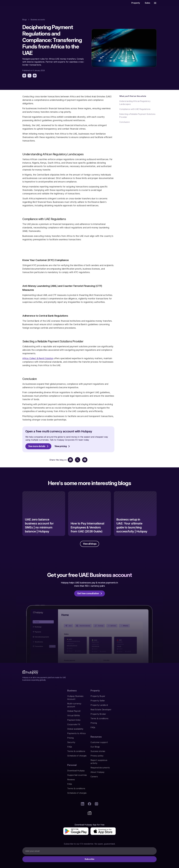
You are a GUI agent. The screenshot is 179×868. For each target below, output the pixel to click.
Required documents (134, 725)
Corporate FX (29, 725)
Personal (95, 698)
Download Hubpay (99, 703)
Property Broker (64, 721)
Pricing (26, 739)
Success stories (132, 712)
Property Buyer (64, 703)
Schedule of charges (32, 757)
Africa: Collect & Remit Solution (38, 360)
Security (26, 743)
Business (27, 698)
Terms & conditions (31, 752)
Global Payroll (29, 712)
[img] (35, 786)
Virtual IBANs (29, 716)
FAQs (25, 748)
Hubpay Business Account (35, 703)
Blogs (25, 22)
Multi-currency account (34, 708)
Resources (130, 698)
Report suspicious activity (137, 721)
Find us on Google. (31, 840)
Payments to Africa (31, 734)
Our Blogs (129, 708)
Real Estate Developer (67, 716)
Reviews (94, 712)
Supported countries (100, 708)
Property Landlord (65, 712)
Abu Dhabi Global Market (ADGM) (114, 814)
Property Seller (64, 708)
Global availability (30, 730)
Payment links (29, 721)
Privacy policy (131, 716)
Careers (128, 734)
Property (61, 698)
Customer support (133, 703)
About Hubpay (132, 730)
